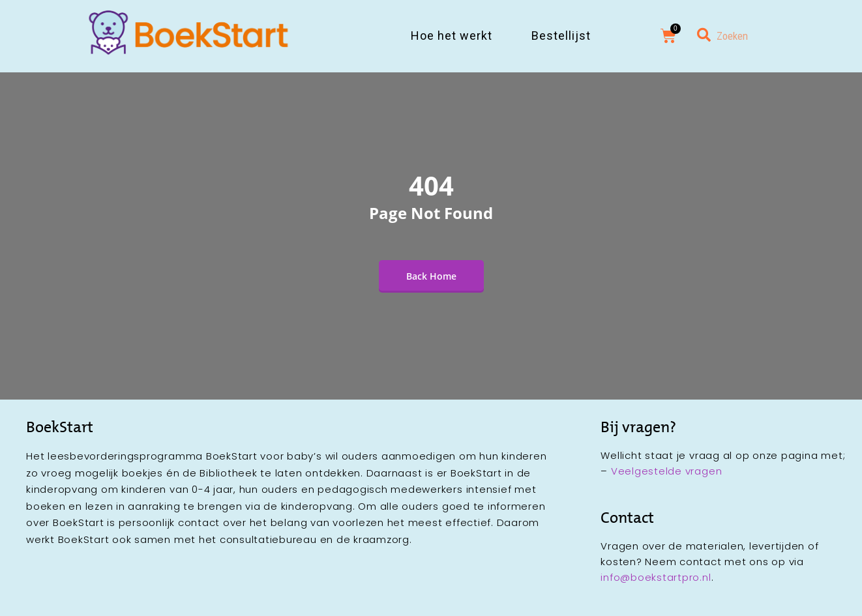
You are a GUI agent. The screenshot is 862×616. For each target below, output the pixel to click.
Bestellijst (561, 36)
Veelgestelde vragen (666, 471)
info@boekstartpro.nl (656, 577)
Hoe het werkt (452, 36)
